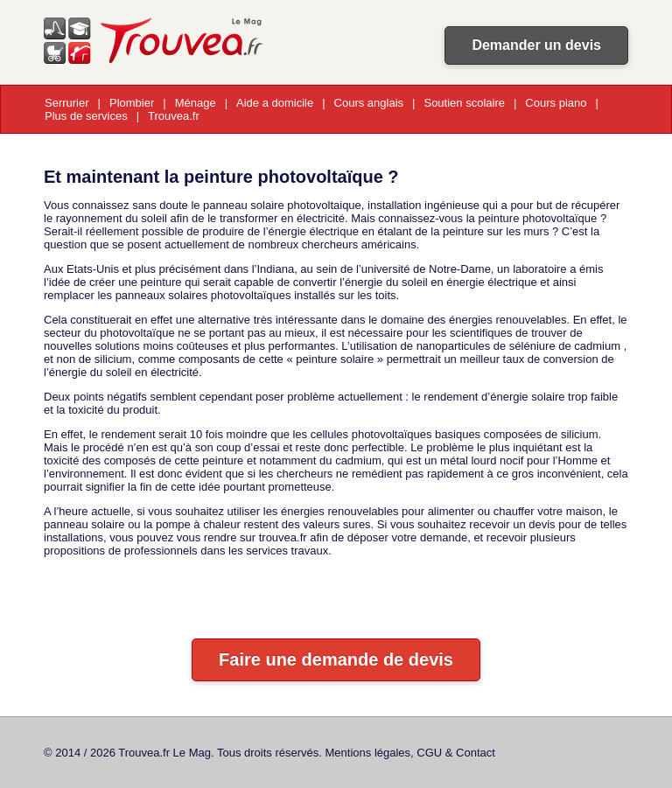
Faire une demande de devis (336, 659)
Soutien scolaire (464, 103)
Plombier (132, 103)
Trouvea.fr (174, 116)
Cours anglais (369, 103)
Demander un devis (536, 45)
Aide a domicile (275, 103)
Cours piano (556, 103)
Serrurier (67, 103)
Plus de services (86, 116)
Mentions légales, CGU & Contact (410, 753)
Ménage (196, 103)
